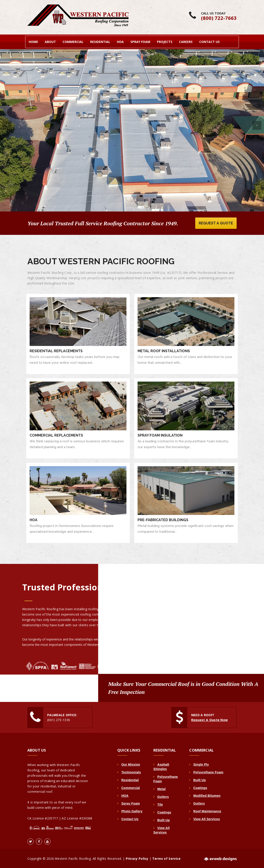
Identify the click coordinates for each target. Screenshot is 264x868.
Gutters (163, 797)
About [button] (50, 41)
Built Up (164, 820)
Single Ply (201, 764)
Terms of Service (167, 858)
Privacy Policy (137, 858)
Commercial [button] (73, 41)
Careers (186, 41)
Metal (161, 789)
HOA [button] (120, 41)
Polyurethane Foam (208, 772)
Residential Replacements (56, 351)
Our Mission (131, 764)
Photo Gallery (132, 811)
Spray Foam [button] (140, 41)
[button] (7, 124)
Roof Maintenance (207, 811)
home (33, 41)
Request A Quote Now (210, 720)
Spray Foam (131, 803)
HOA (34, 519)
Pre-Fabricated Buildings (163, 519)
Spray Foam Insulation (160, 435)
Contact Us (209, 41)
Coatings (164, 812)
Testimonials (131, 772)
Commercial (131, 788)
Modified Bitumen (207, 795)
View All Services (207, 819)
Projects (165, 41)
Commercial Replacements (56, 435)
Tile (160, 804)
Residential (130, 780)
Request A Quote (216, 223)
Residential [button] (100, 41)
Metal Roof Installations (164, 351)
